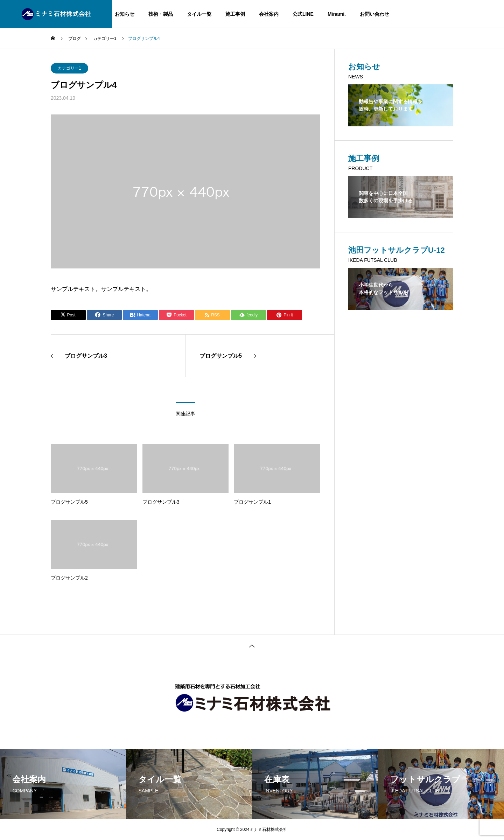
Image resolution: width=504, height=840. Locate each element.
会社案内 (269, 14)
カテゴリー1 (69, 68)
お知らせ (125, 14)
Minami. (337, 14)
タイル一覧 (199, 14)
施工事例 (235, 14)
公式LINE (303, 14)
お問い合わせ (374, 14)
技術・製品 (161, 14)
